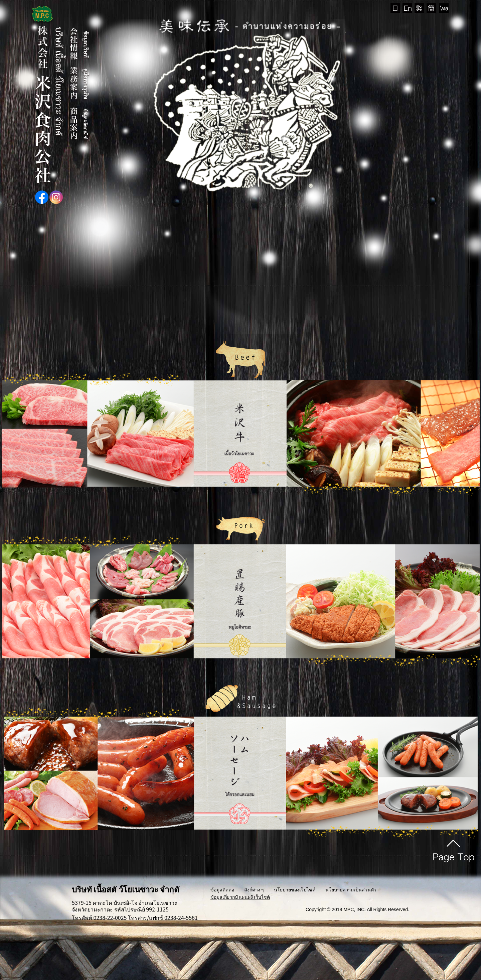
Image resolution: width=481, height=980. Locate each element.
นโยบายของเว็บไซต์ (295, 889)
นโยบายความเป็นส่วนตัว (351, 889)
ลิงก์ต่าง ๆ (254, 889)
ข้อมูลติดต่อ (222, 889)
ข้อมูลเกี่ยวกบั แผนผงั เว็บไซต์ (240, 897)
